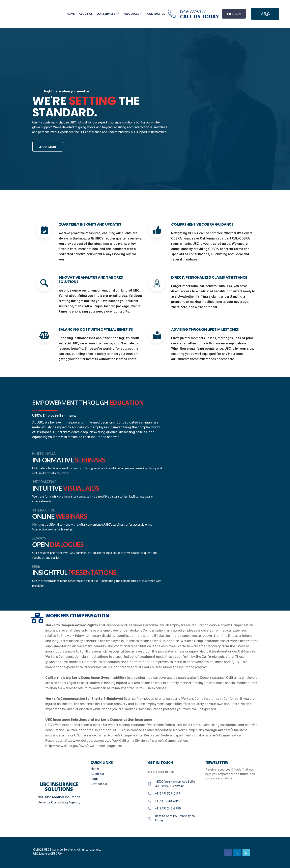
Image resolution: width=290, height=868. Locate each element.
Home (71, 14)
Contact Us (156, 14)
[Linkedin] (237, 852)
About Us (86, 14)
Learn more (48, 147)
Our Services (108, 14)
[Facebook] (228, 852)
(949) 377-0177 (193, 11)
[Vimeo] (246, 852)
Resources (134, 14)
